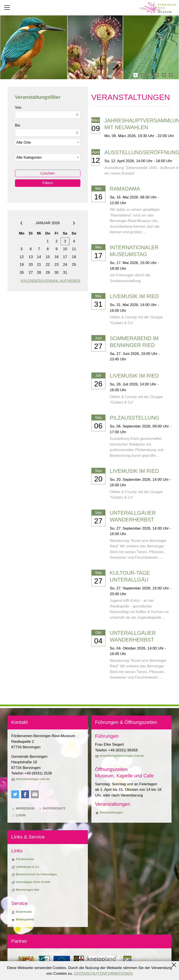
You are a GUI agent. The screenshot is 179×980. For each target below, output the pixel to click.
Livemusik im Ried (134, 296)
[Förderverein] (23, 859)
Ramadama (125, 189)
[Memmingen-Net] (25, 890)
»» (69, 223)
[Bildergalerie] (23, 919)
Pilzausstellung (135, 418)
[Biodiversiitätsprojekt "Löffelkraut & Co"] (25, 867)
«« (26, 223)
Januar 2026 (48, 223)
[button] (15, 794)
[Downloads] (22, 912)
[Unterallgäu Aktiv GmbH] (31, 882)
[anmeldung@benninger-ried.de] (120, 756)
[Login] (18, 815)
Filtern (48, 183)
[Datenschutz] (52, 808)
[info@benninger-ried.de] (30, 779)
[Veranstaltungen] (109, 813)
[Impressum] (23, 808)
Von (18, 107)
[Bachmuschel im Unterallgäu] (34, 874)
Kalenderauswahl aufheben (51, 281)
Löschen (48, 173)
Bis (18, 125)
